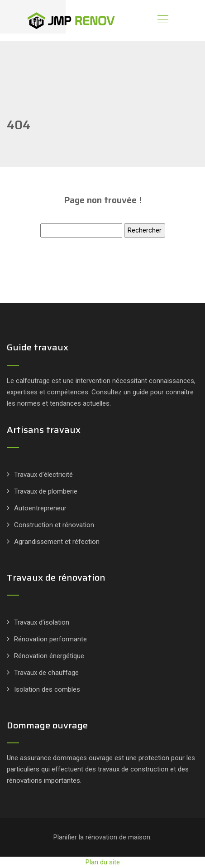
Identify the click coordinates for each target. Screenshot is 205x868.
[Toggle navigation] (162, 20)
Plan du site (103, 862)
